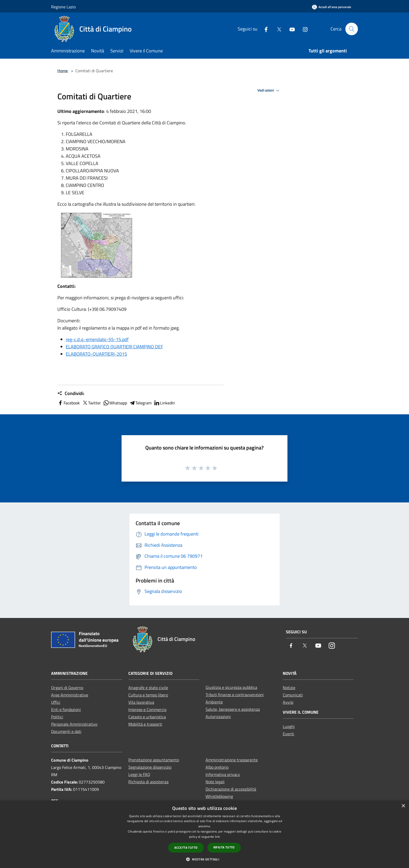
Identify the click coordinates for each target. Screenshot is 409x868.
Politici (57, 717)
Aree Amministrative (70, 695)
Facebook (69, 403)
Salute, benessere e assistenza (233, 709)
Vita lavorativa (141, 702)
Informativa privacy (223, 774)
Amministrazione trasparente (232, 760)
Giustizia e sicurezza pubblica (231, 687)
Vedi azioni (269, 90)
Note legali (215, 782)
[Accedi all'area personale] (332, 7)
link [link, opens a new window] (217, 837)
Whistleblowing (219, 796)
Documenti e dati (66, 731)
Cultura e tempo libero (148, 695)
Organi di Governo (67, 688)
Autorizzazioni (218, 717)
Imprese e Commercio (147, 709)
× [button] (403, 806)
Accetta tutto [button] (186, 848)
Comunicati (293, 695)
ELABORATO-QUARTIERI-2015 (96, 354)
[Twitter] (277, 29)
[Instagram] (303, 29)
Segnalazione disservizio (150, 767)
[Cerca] (352, 29)
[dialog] (204, 834)
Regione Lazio (63, 7)
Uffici (56, 702)
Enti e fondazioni (66, 709)
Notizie (289, 688)
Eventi (288, 734)
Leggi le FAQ (139, 774)
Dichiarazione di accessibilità (231, 789)
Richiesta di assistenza (148, 782)
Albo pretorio (217, 767)
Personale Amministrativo (74, 724)
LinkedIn (164, 403)
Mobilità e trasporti (145, 724)
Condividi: (71, 393)
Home (63, 71)
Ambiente (214, 702)
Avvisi (288, 702)
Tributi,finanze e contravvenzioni (235, 695)
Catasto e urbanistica (147, 717)
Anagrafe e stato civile (148, 688)
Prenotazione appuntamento (154, 760)
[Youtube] (290, 29)
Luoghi (289, 726)
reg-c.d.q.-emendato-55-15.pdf (97, 339)
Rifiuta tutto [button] (224, 847)
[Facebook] (264, 29)
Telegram (140, 403)
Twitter (91, 403)
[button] (204, 859)
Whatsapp (115, 403)
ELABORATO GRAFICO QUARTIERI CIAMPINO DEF (114, 347)
